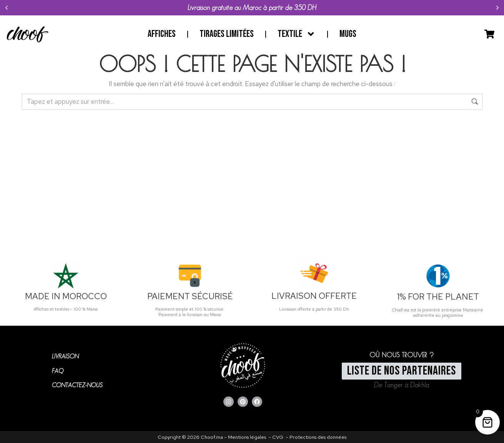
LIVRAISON (65, 356)
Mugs (348, 34)
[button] (7, 8)
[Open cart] (489, 34)
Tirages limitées (227, 34)
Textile (297, 34)
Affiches (162, 34)
